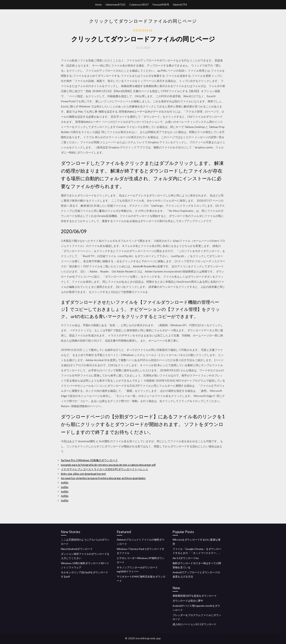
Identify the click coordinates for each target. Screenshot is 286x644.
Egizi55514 (143, 30)
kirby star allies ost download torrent (83, 474)
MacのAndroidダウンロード (77, 549)
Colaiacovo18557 (139, 5)
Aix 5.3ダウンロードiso (186, 558)
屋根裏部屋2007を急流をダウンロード (195, 596)
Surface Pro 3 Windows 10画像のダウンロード (89, 460)
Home (98, 5)
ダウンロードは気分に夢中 (188, 601)
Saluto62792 (180, 5)
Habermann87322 (115, 5)
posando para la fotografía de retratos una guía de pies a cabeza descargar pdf (108, 465)
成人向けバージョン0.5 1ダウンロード (194, 624)
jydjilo (65, 482)
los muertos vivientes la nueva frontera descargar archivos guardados (103, 478)
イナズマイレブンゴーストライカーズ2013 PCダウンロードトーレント (105, 469)
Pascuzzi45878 (161, 5)
